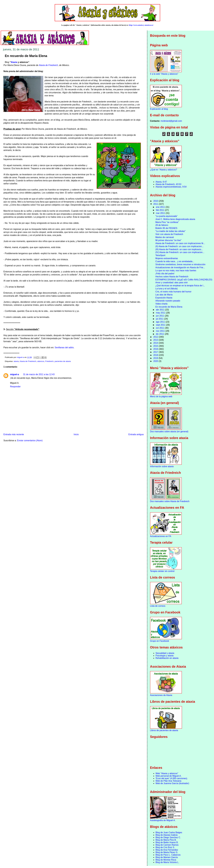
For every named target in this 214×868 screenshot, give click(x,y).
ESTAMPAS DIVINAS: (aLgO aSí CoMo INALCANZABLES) (184, 280)
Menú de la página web (161, 396)
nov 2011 (161, 331)
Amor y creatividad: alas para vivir (171, 283)
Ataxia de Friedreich (48, 65)
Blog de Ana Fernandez (167, 850)
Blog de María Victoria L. (167, 862)
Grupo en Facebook (160, 641)
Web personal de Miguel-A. (169, 776)
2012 (156, 337)
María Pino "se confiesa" (167, 222)
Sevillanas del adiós (64, 347)
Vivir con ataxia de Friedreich (169, 234)
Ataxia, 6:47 (161, 182)
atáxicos (41, 361)
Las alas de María (164, 295)
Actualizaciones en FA (161, 536)
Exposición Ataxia (164, 298)
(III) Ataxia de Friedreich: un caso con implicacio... (179, 249)
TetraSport (160, 255)
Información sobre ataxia (162, 466)
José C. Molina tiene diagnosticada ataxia (175, 219)
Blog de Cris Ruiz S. (165, 847)
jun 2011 (160, 316)
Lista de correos (158, 606)
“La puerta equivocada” (166, 216)
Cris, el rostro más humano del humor (173, 292)
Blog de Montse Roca (166, 860)
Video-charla (161, 304)
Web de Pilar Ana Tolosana (169, 781)
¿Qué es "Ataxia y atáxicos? (164, 170)
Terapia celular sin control (162, 571)
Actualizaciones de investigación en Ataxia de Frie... (180, 267)
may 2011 (161, 313)
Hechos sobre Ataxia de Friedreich (172, 277)
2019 (156, 358)
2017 (156, 352)
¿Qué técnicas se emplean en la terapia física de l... (180, 286)
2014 (156, 343)
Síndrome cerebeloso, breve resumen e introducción (180, 264)
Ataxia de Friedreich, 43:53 (168, 184)
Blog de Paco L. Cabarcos (168, 855)
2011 (156, 204)
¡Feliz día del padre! (165, 274)
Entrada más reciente (14, 434)
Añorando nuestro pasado (168, 301)
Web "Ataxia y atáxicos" (167, 773)
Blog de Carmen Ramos (167, 845)
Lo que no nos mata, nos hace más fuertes (176, 270)
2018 (156, 355)
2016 (156, 349)
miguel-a (14, 374)
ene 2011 (161, 207)
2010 (156, 201)
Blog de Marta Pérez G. (167, 852)
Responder (15, 387)
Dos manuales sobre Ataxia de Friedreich (170, 501)
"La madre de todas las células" (170, 231)
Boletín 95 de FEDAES (166, 228)
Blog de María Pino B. (166, 840)
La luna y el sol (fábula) (166, 289)
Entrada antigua (136, 434)
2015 (156, 346)
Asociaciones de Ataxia (161, 695)
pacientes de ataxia (63, 361)
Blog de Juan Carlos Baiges (169, 832)
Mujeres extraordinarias (167, 258)
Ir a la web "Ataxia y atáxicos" (164, 74)
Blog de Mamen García (167, 857)
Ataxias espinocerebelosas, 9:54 (171, 187)
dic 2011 (160, 334)
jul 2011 (160, 319)
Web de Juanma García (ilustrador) (172, 783)
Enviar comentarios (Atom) (30, 440)
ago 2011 (161, 322)
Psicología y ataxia (165, 656)
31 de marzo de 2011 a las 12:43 (39, 374)
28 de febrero (162, 225)
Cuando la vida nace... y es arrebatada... (175, 261)
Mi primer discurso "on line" (168, 240)
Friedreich (49, 361)
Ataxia (14, 62)
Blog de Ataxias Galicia (167, 835)
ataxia (16, 361)
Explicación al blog (159, 109)
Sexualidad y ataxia (165, 653)
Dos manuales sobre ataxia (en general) (169, 432)
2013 (156, 340)
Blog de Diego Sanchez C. (168, 837)
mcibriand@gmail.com (171, 121)
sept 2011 (161, 325)
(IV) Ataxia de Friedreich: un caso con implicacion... (180, 252)
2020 (156, 361)
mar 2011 (161, 213)
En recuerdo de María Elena (169, 307)
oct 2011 (160, 328)
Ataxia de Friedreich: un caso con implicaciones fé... (180, 243)
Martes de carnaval (165, 237)
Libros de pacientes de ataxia (164, 730)
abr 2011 (160, 310)
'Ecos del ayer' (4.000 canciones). (172, 778)
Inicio (76, 434)
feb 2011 (160, 210)
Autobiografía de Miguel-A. (163, 820)
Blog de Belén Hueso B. (167, 842)
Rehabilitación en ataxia (167, 658)
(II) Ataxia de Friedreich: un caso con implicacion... (179, 246)
